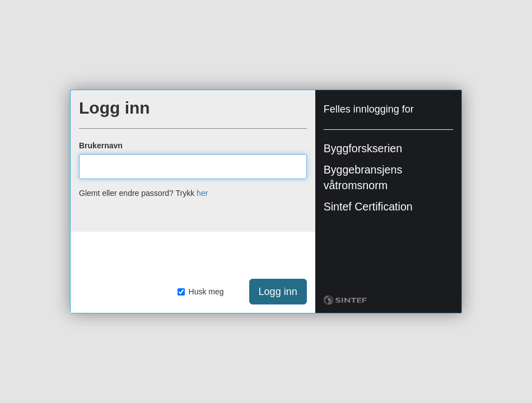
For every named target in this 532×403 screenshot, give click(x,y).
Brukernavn (101, 146)
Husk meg (201, 292)
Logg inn (278, 292)
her (202, 193)
